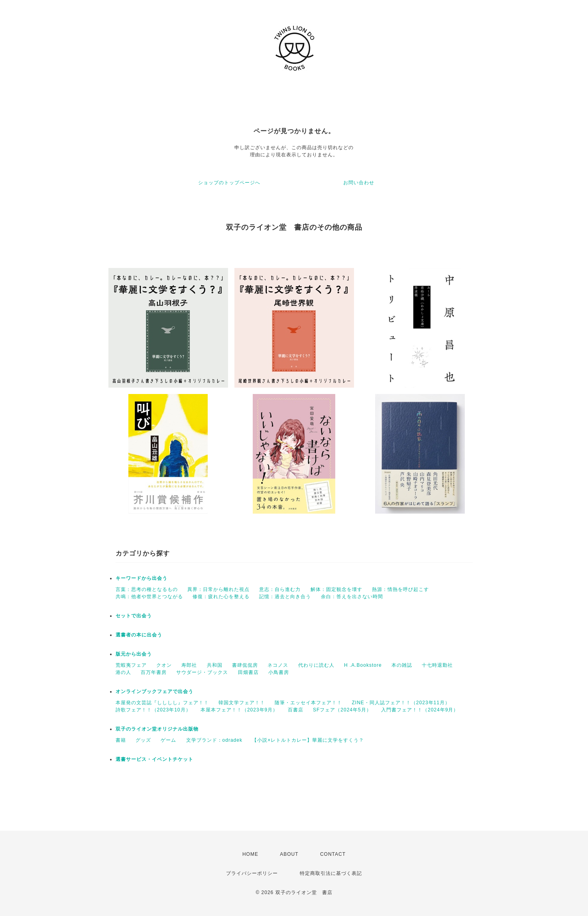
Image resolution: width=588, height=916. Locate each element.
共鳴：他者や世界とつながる (149, 597)
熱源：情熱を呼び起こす (400, 589)
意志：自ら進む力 (280, 589)
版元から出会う (134, 654)
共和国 (215, 665)
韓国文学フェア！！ (242, 703)
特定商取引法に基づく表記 (331, 873)
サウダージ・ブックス (202, 672)
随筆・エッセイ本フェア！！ (308, 703)
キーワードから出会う (142, 578)
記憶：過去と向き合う (285, 597)
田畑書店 (248, 672)
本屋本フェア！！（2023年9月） (239, 710)
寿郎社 (189, 665)
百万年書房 (154, 672)
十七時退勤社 (437, 665)
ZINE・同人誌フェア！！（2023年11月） (401, 703)
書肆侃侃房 (245, 665)
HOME (250, 854)
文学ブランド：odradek (214, 740)
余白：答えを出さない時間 (352, 597)
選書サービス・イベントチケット (154, 759)
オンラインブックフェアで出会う (154, 691)
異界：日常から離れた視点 (218, 589)
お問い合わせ (359, 183)
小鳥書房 (279, 672)
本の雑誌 (402, 665)
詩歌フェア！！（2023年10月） (153, 710)
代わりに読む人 (316, 665)
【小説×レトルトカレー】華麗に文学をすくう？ (308, 740)
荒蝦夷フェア (131, 665)
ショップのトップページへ (229, 183)
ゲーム (168, 740)
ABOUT (289, 854)
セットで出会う (134, 616)
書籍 (121, 740)
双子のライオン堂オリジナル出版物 (157, 729)
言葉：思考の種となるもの (147, 589)
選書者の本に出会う (139, 635)
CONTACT (333, 854)
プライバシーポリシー (252, 873)
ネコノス (278, 665)
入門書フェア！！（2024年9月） (420, 710)
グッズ (143, 740)
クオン (164, 665)
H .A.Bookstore (363, 665)
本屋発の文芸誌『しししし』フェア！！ (162, 703)
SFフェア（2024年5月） (342, 710)
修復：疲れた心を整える (221, 597)
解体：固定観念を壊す (336, 589)
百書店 (296, 710)
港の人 (123, 672)
